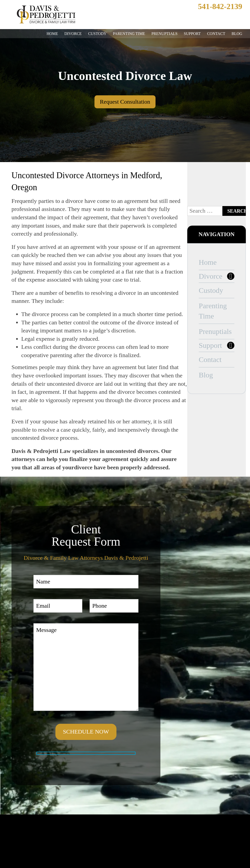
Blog (237, 34)
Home (50, 34)
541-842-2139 (216, 6)
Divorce (71, 34)
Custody (95, 34)
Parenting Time (126, 34)
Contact (216, 34)
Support (191, 34)
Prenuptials (162, 34)
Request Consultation (125, 102)
